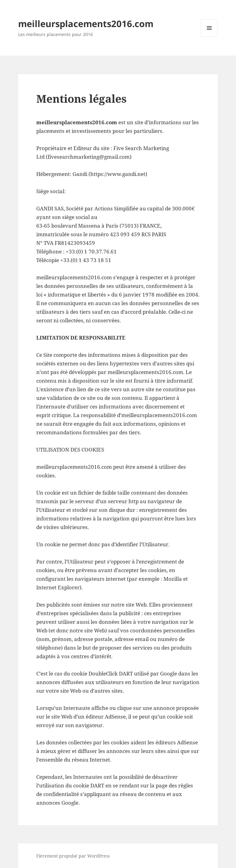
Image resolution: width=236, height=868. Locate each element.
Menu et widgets (209, 36)
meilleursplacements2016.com (86, 24)
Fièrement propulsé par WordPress (73, 856)
